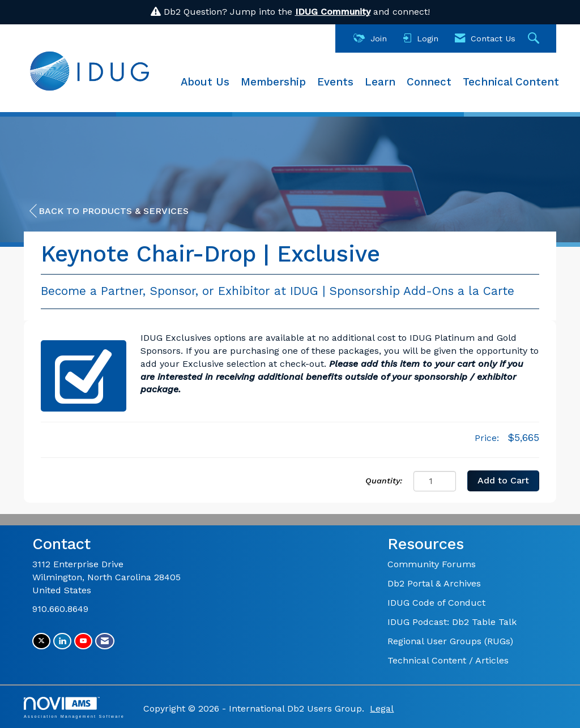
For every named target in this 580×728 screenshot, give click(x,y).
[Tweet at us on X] (41, 641)
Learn (380, 82)
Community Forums (432, 564)
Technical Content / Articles (448, 660)
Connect (429, 82)
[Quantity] (435, 481)
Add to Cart (503, 480)
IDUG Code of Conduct (436, 603)
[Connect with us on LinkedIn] (62, 641)
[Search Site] (535, 39)
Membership (273, 82)
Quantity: (384, 481)
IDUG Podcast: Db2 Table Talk (452, 622)
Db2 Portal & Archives (434, 583)
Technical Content (511, 82)
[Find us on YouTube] (83, 641)
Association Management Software (74, 707)
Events (335, 82)
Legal (382, 708)
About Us (205, 82)
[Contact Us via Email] (105, 641)
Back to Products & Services (109, 211)
